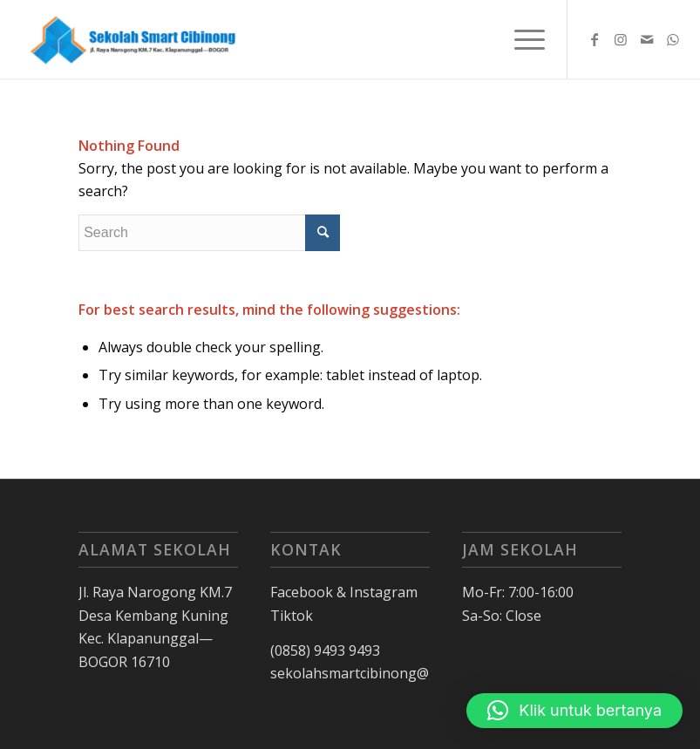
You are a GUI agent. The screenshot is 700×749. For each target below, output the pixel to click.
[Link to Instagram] (621, 39)
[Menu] (521, 39)
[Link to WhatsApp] (673, 39)
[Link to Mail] (647, 39)
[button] (574, 711)
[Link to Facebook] (595, 39)
